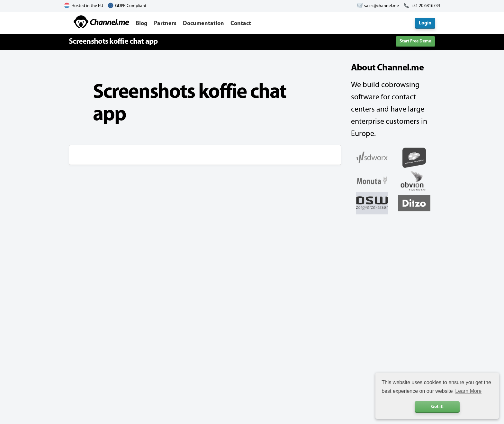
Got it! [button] (437, 407)
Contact (241, 24)
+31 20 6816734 (425, 6)
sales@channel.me (382, 6)
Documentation (203, 24)
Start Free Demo (415, 41)
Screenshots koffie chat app (113, 42)
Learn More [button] (468, 391)
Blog (142, 24)
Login (425, 23)
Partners (165, 24)
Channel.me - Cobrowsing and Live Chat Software (101, 22)
